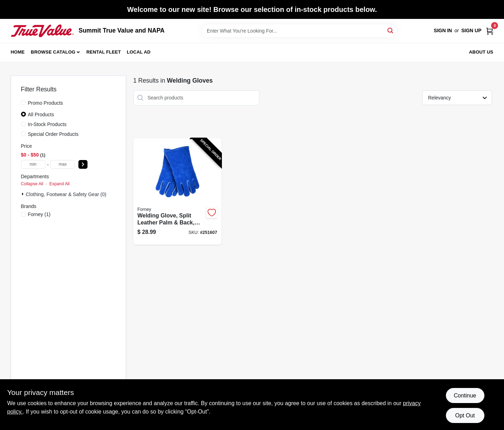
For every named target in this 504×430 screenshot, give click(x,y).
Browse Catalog (53, 52)
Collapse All (32, 184)
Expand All (59, 184)
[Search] (391, 30)
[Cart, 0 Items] (490, 31)
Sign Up (471, 30)
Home (18, 52)
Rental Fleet (104, 52)
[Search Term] (299, 31)
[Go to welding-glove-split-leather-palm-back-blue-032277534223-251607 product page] (177, 192)
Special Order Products (53, 134)
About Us (481, 52)
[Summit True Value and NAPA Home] (42, 31)
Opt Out (465, 415)
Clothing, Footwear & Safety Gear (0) (66, 194)
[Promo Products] (23, 103)
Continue (465, 396)
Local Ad (139, 52)
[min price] (33, 164)
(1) (39, 214)
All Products (41, 115)
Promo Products (45, 103)
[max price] (63, 164)
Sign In (443, 30)
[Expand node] (23, 194)
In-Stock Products (47, 124)
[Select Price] (83, 164)
